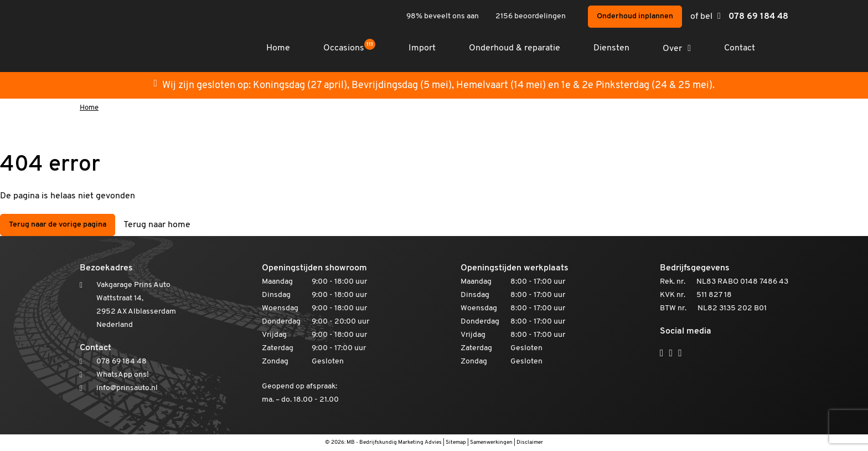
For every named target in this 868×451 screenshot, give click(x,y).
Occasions (349, 48)
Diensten (611, 48)
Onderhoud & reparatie (515, 48)
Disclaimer (530, 442)
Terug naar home (157, 225)
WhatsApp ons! (123, 375)
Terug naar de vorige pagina (58, 225)
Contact (740, 48)
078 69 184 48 (758, 17)
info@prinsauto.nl (127, 388)
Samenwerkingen (491, 442)
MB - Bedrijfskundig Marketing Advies (394, 442)
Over (672, 49)
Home (278, 48)
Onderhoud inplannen (635, 16)
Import (422, 48)
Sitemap (456, 442)
